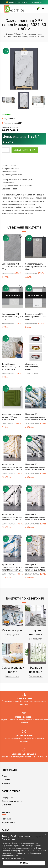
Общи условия (8, 798)
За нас (5, 776)
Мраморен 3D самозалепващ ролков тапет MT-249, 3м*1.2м (12, 567)
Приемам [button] (24, 863)
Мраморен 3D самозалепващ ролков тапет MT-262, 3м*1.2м (35, 567)
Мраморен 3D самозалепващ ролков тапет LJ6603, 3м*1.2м (35, 467)
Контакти (6, 783)
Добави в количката (25, 150)
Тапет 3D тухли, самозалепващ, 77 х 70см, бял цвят (11, 367)
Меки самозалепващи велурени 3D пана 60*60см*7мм (12, 417)
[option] (9, 100)
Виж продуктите (12, 635)
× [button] (45, 835)
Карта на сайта (8, 823)
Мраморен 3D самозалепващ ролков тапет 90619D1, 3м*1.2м (12, 467)
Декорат (10, 34)
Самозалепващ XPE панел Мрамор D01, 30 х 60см (12, 267)
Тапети (18, 34)
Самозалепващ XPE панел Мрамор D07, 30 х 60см (12, 317)
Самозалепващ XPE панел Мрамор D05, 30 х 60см (36, 267)
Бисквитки (6, 805)
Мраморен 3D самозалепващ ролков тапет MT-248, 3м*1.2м (35, 517)
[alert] (24, 850)
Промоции (6, 819)
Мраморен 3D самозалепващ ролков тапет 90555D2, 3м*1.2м (35, 417)
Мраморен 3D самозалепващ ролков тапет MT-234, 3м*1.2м (12, 517)
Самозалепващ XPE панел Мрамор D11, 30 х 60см (36, 317)
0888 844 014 (11, 130)
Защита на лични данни (12, 801)
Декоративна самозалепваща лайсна (32, 367)
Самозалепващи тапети (33, 34)
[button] (24, 858)
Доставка (6, 780)
